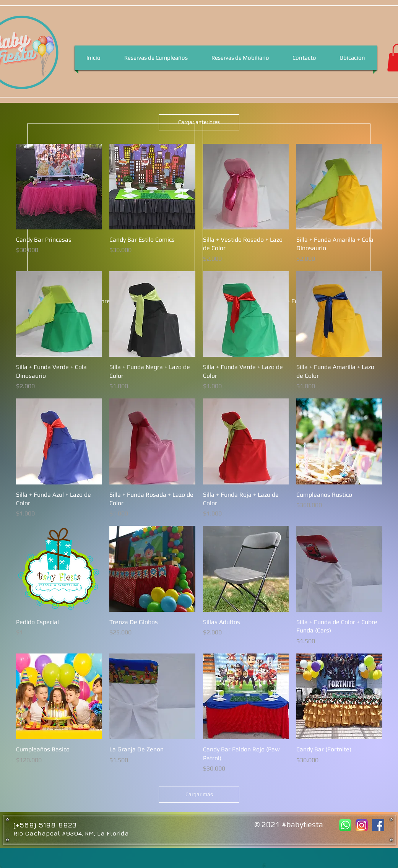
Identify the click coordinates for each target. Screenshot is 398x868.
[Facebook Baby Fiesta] (378, 825)
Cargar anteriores (199, 122)
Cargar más (199, 794)
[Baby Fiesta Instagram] (362, 825)
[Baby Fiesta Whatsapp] (345, 825)
